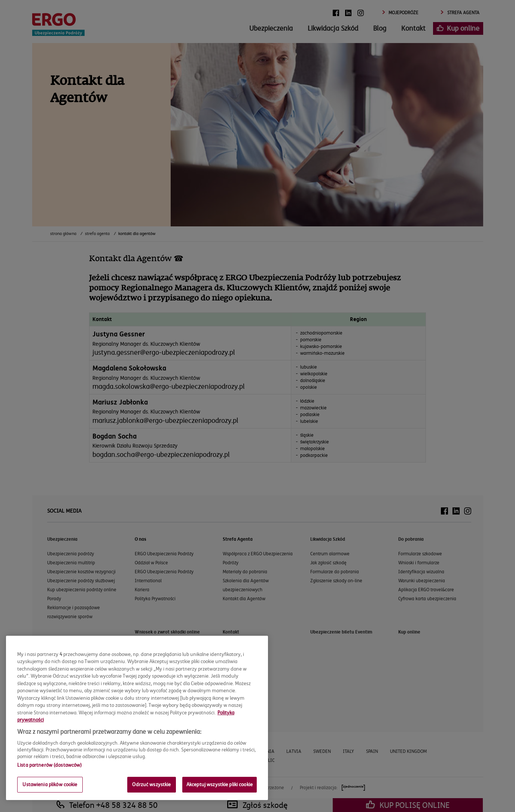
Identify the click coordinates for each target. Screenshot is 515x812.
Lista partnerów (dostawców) (50, 765)
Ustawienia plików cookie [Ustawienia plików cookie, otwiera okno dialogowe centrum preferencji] (50, 784)
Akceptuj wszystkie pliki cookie (220, 784)
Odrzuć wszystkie (151, 784)
